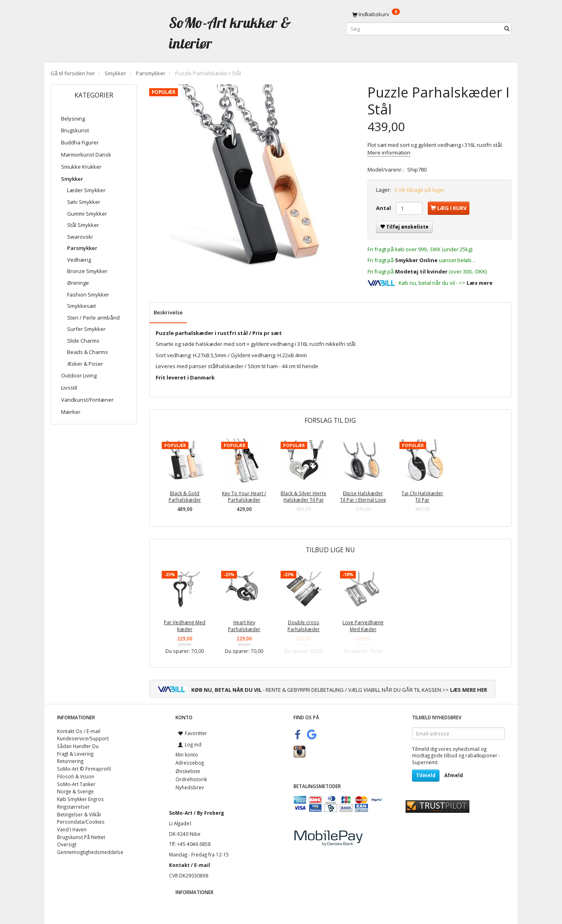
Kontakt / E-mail (190, 865)
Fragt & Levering (75, 754)
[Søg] (507, 29)
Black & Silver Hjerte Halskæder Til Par (303, 497)
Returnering (70, 761)
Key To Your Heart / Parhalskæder (244, 497)
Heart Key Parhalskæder (244, 626)
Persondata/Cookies (81, 822)
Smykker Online (416, 260)
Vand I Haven (72, 829)
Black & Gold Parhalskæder (185, 497)
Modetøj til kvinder (421, 271)
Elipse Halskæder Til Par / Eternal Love (363, 497)
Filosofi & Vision (76, 776)
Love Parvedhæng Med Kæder (363, 626)
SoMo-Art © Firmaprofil (84, 769)
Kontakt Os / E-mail (79, 731)
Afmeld (454, 775)
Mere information (389, 153)
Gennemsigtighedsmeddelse (90, 852)
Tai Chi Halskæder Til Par (422, 497)
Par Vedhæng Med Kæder (185, 626)
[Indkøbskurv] (429, 14)
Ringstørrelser (73, 807)
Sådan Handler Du (78, 746)
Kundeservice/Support (83, 738)
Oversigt (67, 844)
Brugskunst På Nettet (81, 837)
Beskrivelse (168, 312)
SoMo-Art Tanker (76, 784)
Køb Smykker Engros (80, 799)
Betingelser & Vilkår (79, 814)
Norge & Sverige (75, 791)
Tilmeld (426, 775)
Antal (384, 208)
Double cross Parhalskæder (304, 626)
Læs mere (480, 283)
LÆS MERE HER (469, 690)
